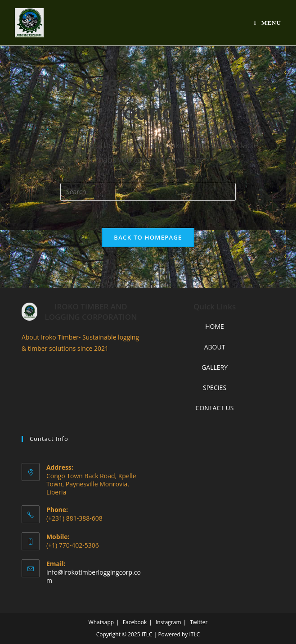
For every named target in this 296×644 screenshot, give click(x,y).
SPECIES (215, 388)
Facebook (135, 622)
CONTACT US (215, 408)
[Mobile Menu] (268, 23)
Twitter (199, 622)
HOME (215, 326)
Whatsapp (101, 622)
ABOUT (215, 347)
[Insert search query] (148, 192)
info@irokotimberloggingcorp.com (94, 576)
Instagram (168, 622)
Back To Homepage (148, 237)
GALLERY (215, 367)
